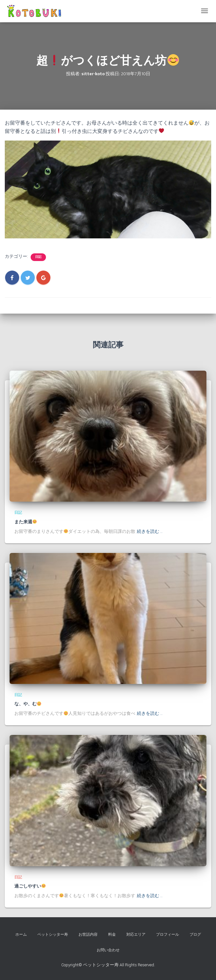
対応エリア (136, 935)
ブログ (195, 935)
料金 (112, 935)
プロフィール (168, 935)
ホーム (21, 935)
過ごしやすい (30, 886)
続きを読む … (150, 532)
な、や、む (28, 704)
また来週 (26, 522)
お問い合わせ (108, 950)
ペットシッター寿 (53, 935)
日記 (38, 257)
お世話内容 (88, 935)
